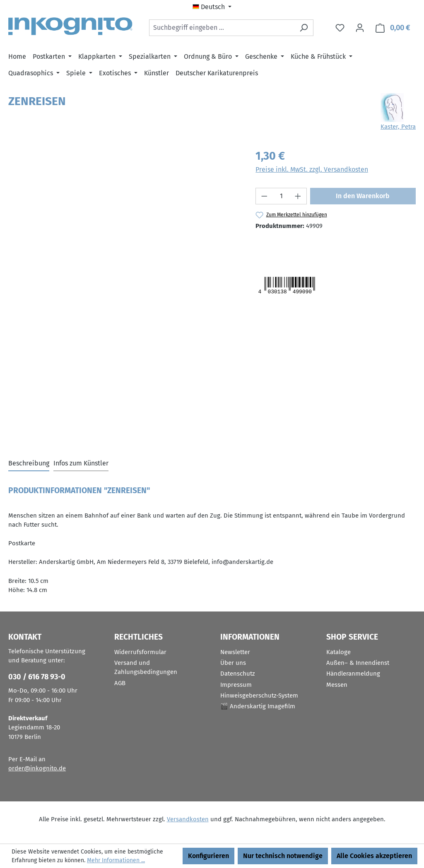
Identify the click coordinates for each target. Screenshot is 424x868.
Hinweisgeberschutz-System (259, 695)
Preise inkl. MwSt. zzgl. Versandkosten (312, 169)
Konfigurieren (208, 856)
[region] (124, 237)
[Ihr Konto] (360, 28)
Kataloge (338, 652)
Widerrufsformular (140, 652)
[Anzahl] (281, 196)
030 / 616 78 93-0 (37, 677)
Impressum (236, 685)
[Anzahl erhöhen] (298, 196)
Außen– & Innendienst (358, 663)
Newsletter (235, 652)
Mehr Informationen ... (116, 860)
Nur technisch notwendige (283, 856)
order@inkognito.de (37, 768)
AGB (120, 683)
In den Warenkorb (363, 196)
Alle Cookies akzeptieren (374, 856)
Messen (337, 685)
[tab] (29, 464)
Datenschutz (238, 674)
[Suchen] (304, 28)
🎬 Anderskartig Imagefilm (258, 706)
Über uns (233, 663)
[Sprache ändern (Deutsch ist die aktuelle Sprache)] (212, 7)
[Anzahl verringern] (264, 196)
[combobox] (222, 28)
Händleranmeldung (353, 674)
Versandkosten (188, 819)
